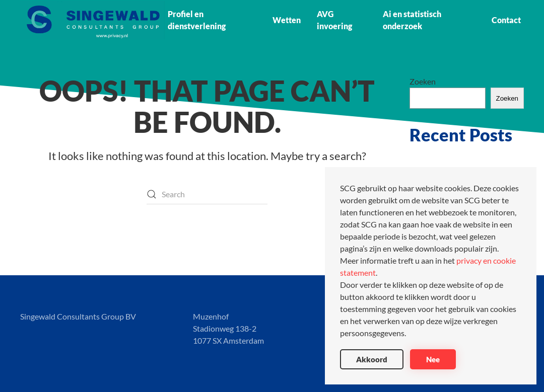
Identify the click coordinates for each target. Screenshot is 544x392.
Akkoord (372, 359)
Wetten (287, 20)
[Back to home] (92, 20)
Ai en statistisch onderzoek (412, 20)
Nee (433, 359)
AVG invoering (334, 20)
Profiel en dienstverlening (197, 20)
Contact (506, 20)
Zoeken (423, 81)
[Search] (207, 194)
